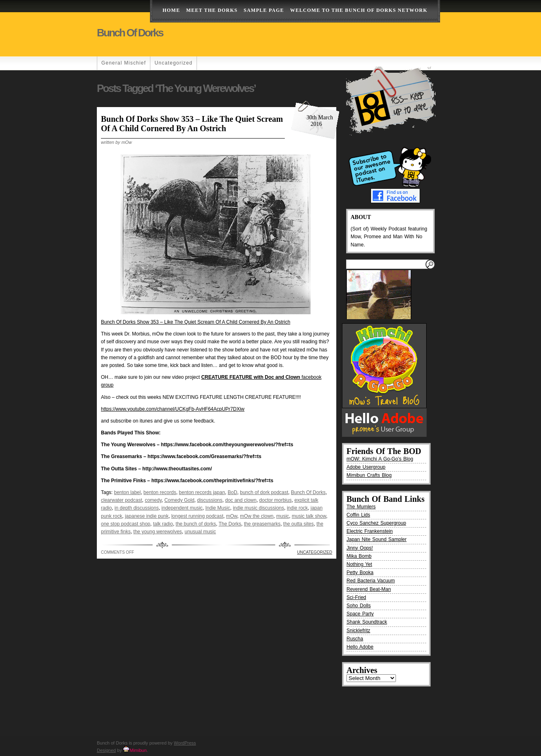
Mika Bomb (359, 556)
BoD (232, 492)
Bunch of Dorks (130, 33)
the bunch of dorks (196, 524)
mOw (231, 516)
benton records (160, 492)
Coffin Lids (358, 515)
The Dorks (230, 524)
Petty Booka (360, 573)
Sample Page (264, 10)
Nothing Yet (359, 564)
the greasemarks (262, 524)
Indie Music (218, 508)
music (283, 516)
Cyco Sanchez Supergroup (376, 523)
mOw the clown (257, 516)
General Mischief (124, 63)
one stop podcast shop (126, 524)
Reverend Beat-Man (369, 589)
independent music (182, 508)
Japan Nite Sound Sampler (377, 539)
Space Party (360, 614)
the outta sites (298, 524)
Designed (106, 750)
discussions (210, 500)
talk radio (163, 524)
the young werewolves (158, 532)
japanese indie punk (147, 516)
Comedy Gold (179, 500)
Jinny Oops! (360, 548)
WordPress (185, 743)
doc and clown (241, 500)
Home (171, 10)
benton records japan (202, 492)
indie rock (297, 508)
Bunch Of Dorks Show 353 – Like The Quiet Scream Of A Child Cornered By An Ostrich (192, 124)
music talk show (309, 516)
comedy (153, 500)
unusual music (200, 532)
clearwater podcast (122, 500)
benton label (127, 492)
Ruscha (355, 639)
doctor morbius (275, 500)
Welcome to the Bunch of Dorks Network (359, 10)
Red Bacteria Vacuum (371, 581)
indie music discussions (258, 508)
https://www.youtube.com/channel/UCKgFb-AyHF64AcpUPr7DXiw (173, 409)
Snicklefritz (358, 631)
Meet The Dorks (212, 10)
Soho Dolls (359, 606)
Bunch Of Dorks (308, 492)
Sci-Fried (356, 597)
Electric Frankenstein (370, 531)
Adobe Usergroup (366, 467)
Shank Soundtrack (367, 622)
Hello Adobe (360, 647)
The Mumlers (361, 507)
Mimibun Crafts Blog (369, 475)
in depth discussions (136, 508)
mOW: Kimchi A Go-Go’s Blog (380, 459)
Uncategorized (173, 63)
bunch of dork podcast (264, 492)
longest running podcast (197, 516)
